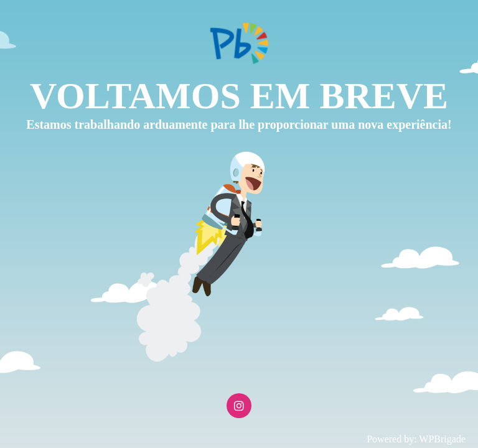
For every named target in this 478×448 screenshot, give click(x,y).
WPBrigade (442, 439)
